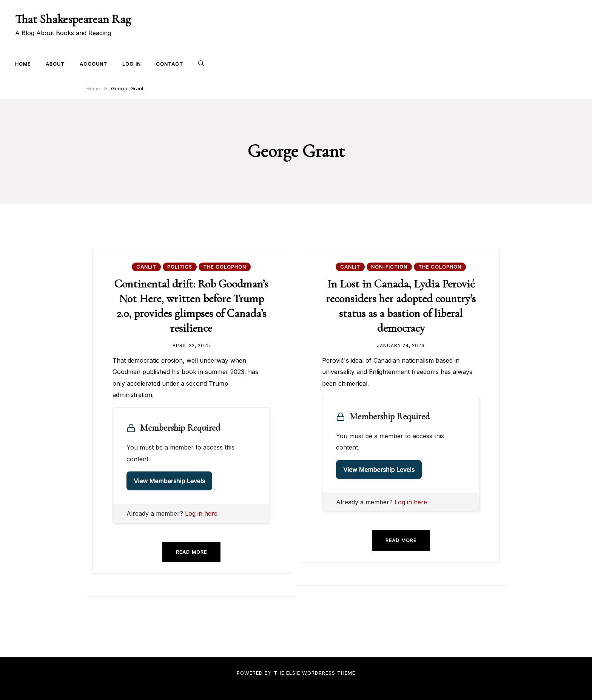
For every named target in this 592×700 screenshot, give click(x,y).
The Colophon (225, 267)
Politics (180, 267)
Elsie (293, 673)
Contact (170, 64)
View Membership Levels (169, 481)
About (55, 64)
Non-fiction (389, 267)
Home (23, 64)
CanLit (146, 267)
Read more (191, 552)
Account (93, 64)
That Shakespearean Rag (73, 19)
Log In (132, 64)
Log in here (201, 513)
